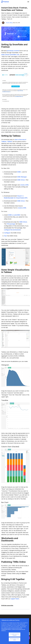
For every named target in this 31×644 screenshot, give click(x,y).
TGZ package (11, 224)
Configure (7, 233)
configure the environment (12, 230)
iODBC (19, 172)
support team (15, 599)
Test (5, 236)
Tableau (10, 142)
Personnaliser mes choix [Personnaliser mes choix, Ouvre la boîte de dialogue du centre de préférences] (15, 639)
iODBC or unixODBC (14, 215)
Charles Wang (9, 23)
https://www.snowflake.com (10, 55)
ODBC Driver (21, 180)
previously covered (13, 51)
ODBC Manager (22, 177)
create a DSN (24, 185)
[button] (28, 2)
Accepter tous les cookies (15, 635)
